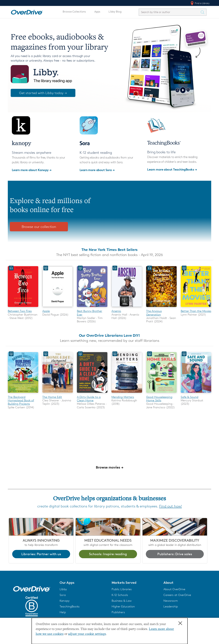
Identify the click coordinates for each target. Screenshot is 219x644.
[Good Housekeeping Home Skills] (161, 393)
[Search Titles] (203, 12)
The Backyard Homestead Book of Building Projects (21, 400)
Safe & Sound (190, 397)
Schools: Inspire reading (108, 554)
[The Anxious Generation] (161, 308)
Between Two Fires (20, 311)
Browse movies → (110, 467)
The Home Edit (52, 397)
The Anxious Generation (154, 313)
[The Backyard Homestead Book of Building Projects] (23, 393)
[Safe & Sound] (196, 393)
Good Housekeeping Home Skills (159, 399)
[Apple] (58, 308)
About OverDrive (174, 589)
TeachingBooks (70, 606)
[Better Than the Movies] (196, 308)
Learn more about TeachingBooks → (172, 169)
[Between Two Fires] (23, 308)
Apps (97, 12)
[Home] (27, 12)
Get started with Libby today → (43, 93)
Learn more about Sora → (97, 170)
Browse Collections (74, 12)
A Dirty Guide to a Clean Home (89, 399)
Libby (63, 589)
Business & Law (122, 601)
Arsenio (116, 311)
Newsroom (171, 601)
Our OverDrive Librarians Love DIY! (110, 336)
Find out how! (171, 506)
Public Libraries (122, 589)
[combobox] (170, 12)
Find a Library (200, 3)
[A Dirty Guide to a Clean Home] (92, 393)
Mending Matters (123, 397)
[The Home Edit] (58, 393)
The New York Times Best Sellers (109, 250)
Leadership (171, 606)
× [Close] (180, 623)
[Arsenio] (127, 308)
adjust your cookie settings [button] (87, 634)
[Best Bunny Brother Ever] (92, 308)
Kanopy (65, 601)
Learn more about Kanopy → (32, 170)
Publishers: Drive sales (175, 554)
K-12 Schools (120, 595)
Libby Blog (115, 12)
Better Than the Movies (196, 311)
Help (63, 612)
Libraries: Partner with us (41, 554)
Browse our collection (39, 227)
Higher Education (123, 606)
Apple (46, 311)
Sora (63, 595)
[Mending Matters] (127, 393)
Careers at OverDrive (177, 595)
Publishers (118, 612)
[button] (84, 583)
